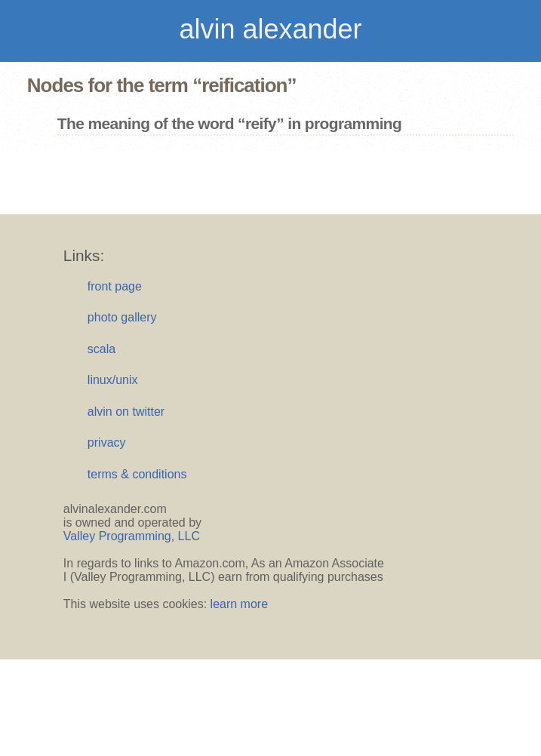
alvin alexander (270, 29)
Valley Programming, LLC (132, 536)
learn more (239, 604)
